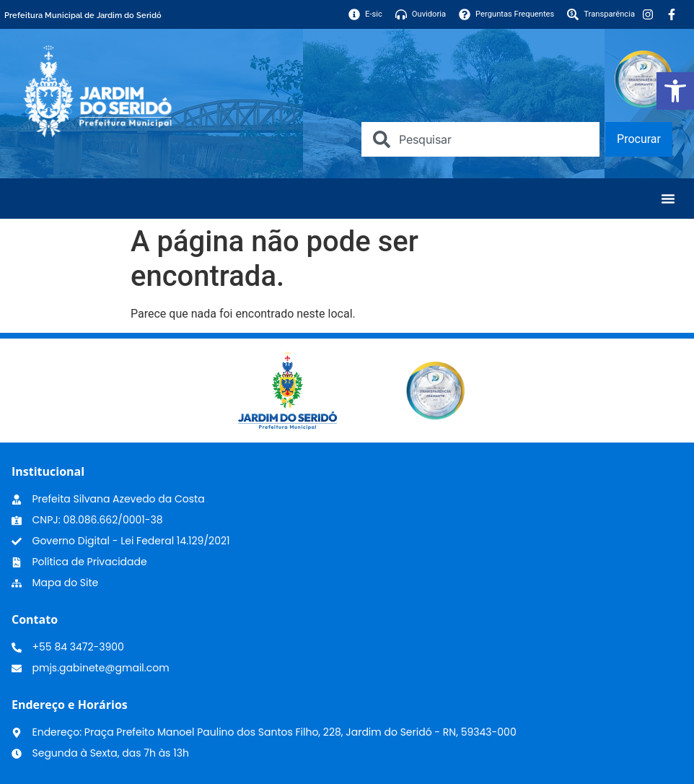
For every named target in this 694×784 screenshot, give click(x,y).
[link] (675, 91)
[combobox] (480, 139)
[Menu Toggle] (668, 199)
